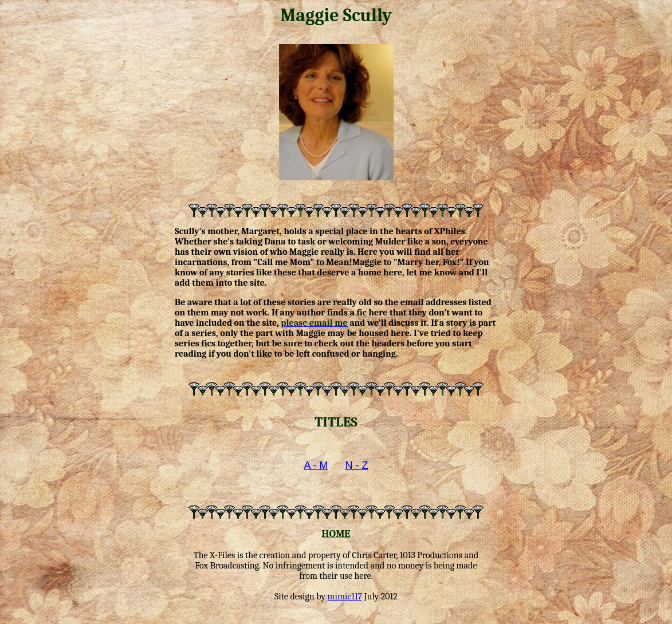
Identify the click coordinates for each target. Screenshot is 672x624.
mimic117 (345, 597)
